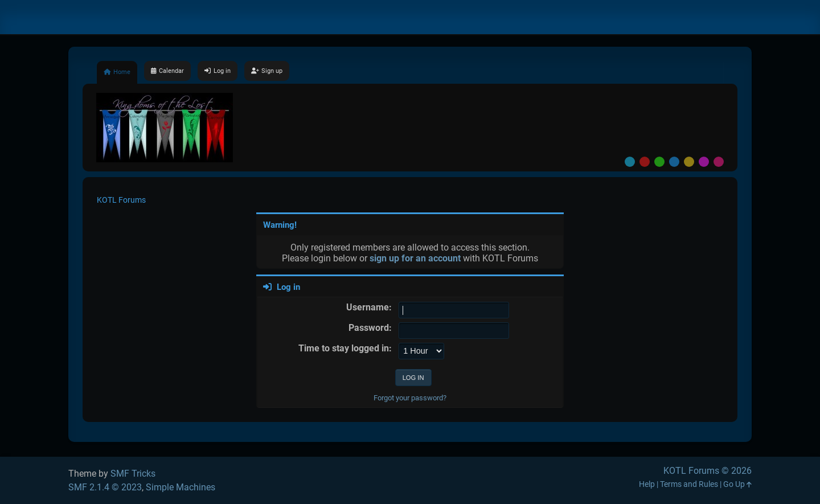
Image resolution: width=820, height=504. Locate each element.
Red (645, 162)
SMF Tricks (133, 474)
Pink (719, 162)
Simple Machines (181, 487)
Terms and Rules (689, 484)
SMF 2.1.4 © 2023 (105, 487)
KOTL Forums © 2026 (708, 471)
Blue (674, 162)
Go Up (737, 484)
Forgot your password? (410, 398)
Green (659, 162)
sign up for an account (415, 258)
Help (647, 484)
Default (630, 162)
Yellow (689, 162)
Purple (704, 162)
